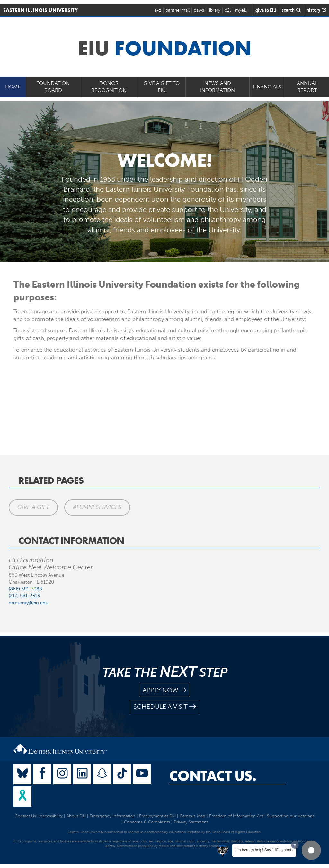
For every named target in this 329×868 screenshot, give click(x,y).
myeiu (241, 10)
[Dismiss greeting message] (295, 845)
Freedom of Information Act (236, 816)
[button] (311, 850)
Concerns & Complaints (147, 822)
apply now (164, 690)
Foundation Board (53, 87)
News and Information (218, 87)
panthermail (178, 10)
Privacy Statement (191, 822)
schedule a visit (164, 707)
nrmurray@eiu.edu (29, 603)
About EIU (76, 816)
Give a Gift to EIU (162, 87)
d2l (228, 10)
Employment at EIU (157, 816)
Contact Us (25, 816)
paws (199, 10)
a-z (158, 10)
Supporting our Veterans (291, 816)
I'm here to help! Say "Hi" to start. (264, 850)
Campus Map (192, 816)
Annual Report (307, 87)
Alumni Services (97, 507)
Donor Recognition (109, 87)
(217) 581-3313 (24, 596)
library (214, 10)
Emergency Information (112, 816)
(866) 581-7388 (25, 589)
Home (13, 87)
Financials (267, 87)
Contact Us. (213, 776)
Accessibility (51, 816)
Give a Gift (33, 507)
